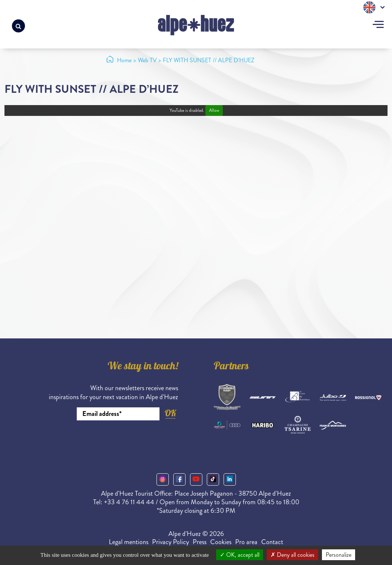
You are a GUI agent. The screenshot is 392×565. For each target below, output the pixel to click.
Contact (272, 542)
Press (200, 542)
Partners (231, 367)
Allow (214, 111)
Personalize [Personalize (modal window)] (339, 555)
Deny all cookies (293, 555)
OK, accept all (240, 555)
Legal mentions (129, 542)
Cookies (221, 542)
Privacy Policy (170, 542)
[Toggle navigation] (378, 25)
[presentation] (121, 441)
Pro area (246, 542)
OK (170, 413)
